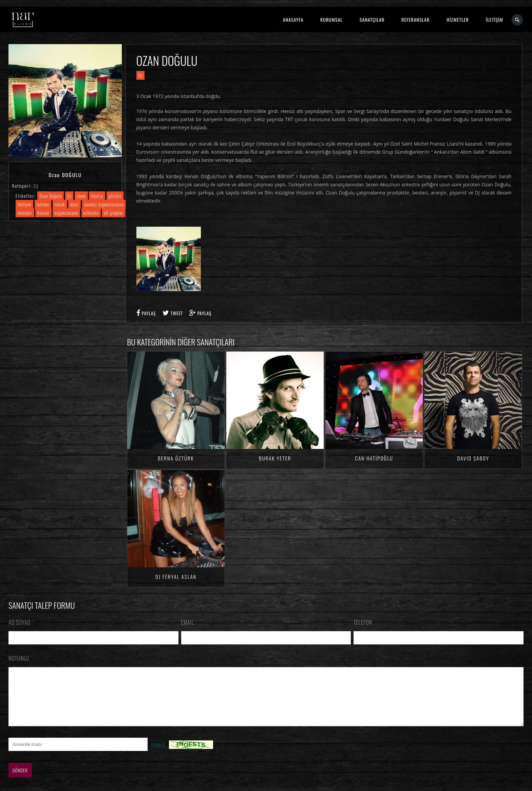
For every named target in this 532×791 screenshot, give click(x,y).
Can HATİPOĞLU (374, 458)
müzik (60, 204)
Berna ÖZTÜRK (176, 458)
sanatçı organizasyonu (104, 204)
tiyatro (97, 196)
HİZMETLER (458, 20)
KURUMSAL (331, 20)
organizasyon (66, 213)
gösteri (115, 196)
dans (74, 204)
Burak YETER (275, 458)
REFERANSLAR (415, 20)
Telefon (363, 622)
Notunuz (21, 658)
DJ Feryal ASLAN (176, 577)
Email (189, 622)
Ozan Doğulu (51, 196)
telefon (43, 204)
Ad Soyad (21, 622)
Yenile (158, 755)
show (81, 196)
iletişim (24, 204)
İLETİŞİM (495, 20)
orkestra (91, 213)
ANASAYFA (293, 20)
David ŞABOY (473, 458)
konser (43, 213)
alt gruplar (113, 213)
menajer (25, 213)
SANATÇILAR (372, 20)
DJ (36, 186)
